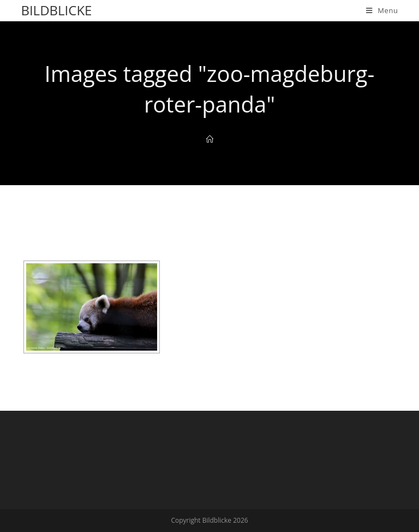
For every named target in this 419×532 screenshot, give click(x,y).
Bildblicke (56, 10)
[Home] (210, 139)
